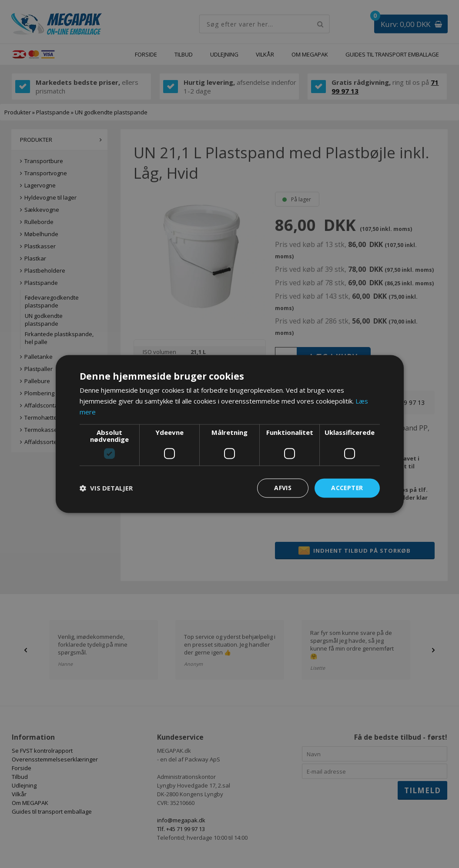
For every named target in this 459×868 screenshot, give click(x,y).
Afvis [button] (282, 488)
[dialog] (229, 434)
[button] (106, 488)
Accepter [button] (347, 488)
